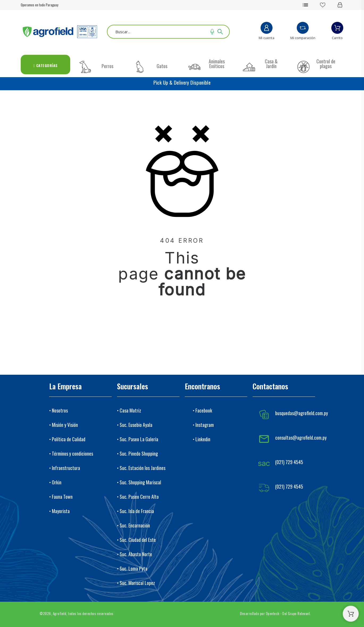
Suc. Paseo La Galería (139, 439)
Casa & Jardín (271, 64)
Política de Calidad (69, 439)
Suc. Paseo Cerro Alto (139, 497)
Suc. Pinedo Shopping (139, 453)
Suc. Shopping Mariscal (140, 482)
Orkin (57, 482)
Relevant (304, 613)
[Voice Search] (212, 32)
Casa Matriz (130, 410)
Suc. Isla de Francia (137, 511)
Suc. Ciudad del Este (138, 540)
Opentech (273, 613)
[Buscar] (168, 32)
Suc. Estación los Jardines (143, 468)
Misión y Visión (65, 425)
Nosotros (60, 410)
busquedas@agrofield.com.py (302, 413)
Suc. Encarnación (135, 525)
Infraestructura (66, 468)
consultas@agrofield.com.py (301, 438)
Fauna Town (62, 497)
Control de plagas (326, 64)
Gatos (162, 66)
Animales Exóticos (217, 64)
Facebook (204, 410)
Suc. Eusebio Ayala (136, 425)
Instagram (205, 425)
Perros (107, 66)
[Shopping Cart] (351, 614)
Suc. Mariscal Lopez (137, 583)
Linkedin (203, 439)
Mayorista (61, 511)
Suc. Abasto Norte (136, 554)
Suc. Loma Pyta (133, 568)
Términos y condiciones (72, 453)
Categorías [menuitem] (46, 65)
